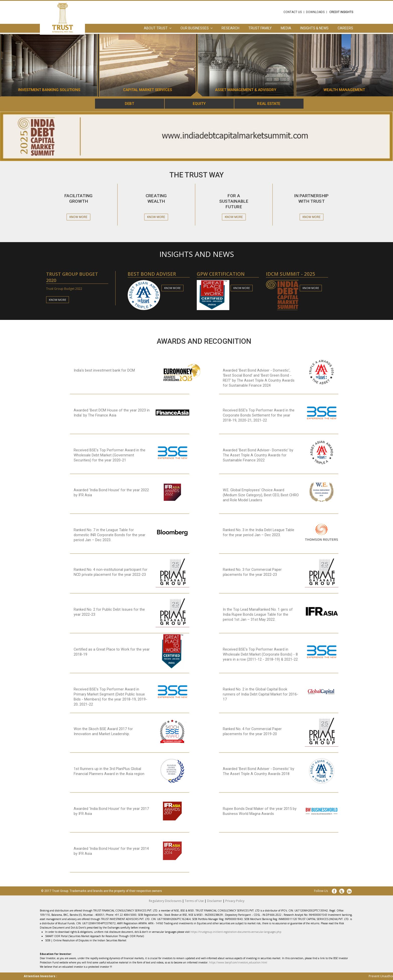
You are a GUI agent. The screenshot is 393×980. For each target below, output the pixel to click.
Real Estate (269, 104)
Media (286, 28)
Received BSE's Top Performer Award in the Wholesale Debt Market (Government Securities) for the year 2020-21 (110, 455)
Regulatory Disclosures (165, 901)
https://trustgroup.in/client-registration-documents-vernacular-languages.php (236, 932)
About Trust (156, 28)
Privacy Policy (235, 901)
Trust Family (260, 28)
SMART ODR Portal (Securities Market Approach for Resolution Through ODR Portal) (94, 936)
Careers (345, 28)
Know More (78, 217)
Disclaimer (215, 901)
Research (230, 28)
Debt (129, 104)
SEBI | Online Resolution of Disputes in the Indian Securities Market (86, 940)
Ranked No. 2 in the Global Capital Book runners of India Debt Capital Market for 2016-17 (261, 694)
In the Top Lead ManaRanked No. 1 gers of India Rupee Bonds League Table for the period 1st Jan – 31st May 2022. (258, 614)
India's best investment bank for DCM (104, 370)
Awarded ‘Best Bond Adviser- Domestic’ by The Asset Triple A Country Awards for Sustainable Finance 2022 (258, 455)
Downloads (315, 12)
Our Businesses (195, 28)
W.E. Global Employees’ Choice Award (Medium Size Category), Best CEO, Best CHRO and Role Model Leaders (261, 495)
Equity (199, 104)
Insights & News (314, 28)
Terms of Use (194, 901)
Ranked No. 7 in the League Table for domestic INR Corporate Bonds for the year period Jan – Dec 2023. (110, 535)
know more (58, 300)
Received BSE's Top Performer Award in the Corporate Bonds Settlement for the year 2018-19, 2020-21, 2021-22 (259, 415)
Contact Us (293, 12)
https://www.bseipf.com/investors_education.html (238, 962)
